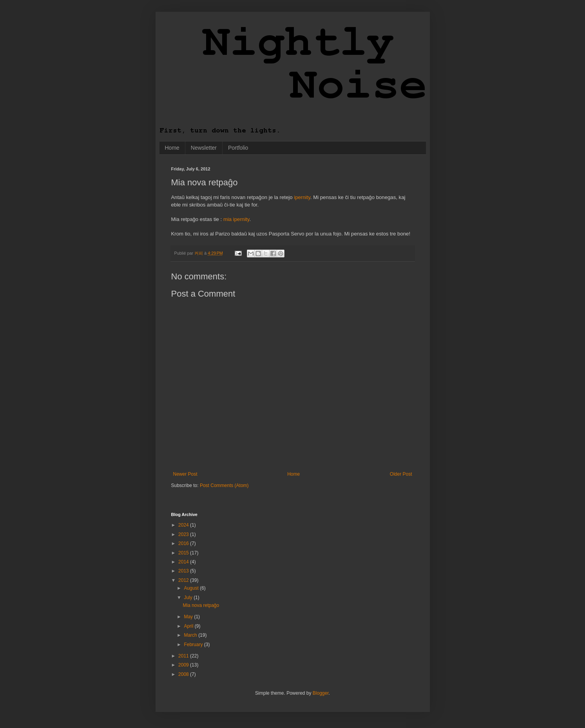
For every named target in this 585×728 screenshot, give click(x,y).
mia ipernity (236, 219)
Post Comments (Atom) (224, 485)
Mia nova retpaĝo (201, 605)
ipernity (302, 197)
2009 (184, 665)
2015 (184, 553)
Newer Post (185, 474)
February (194, 645)
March (191, 635)
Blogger (321, 693)
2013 (184, 571)
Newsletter (204, 148)
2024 (184, 525)
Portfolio (238, 148)
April (189, 626)
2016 (184, 543)
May (189, 617)
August (192, 588)
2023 (184, 534)
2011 (184, 656)
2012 (184, 580)
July (189, 598)
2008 (184, 674)
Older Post (401, 474)
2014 (184, 562)
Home (172, 148)
